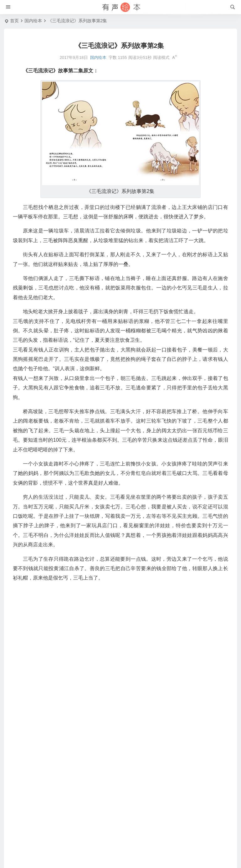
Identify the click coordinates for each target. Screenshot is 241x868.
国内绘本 (33, 21)
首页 (14, 21)
